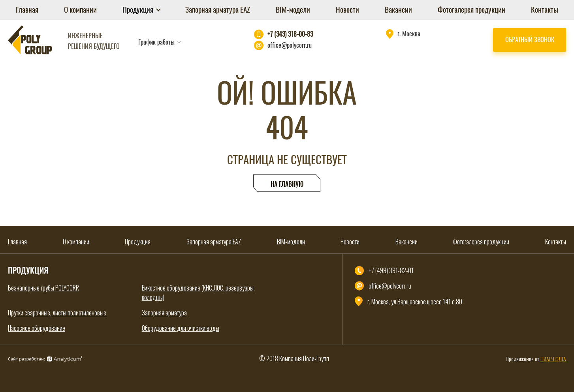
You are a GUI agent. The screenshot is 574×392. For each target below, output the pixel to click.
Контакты (545, 10)
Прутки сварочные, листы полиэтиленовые (57, 313)
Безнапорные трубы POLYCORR (43, 288)
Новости (347, 10)
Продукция (139, 10)
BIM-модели (293, 10)
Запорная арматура (164, 313)
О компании (80, 10)
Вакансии (398, 10)
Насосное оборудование (37, 328)
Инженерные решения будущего (94, 41)
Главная (27, 10)
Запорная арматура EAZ (218, 10)
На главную (287, 184)
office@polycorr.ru (290, 45)
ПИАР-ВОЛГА (553, 359)
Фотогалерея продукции (471, 10)
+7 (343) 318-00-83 (290, 34)
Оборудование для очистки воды (181, 328)
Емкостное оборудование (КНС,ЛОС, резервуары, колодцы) (198, 293)
